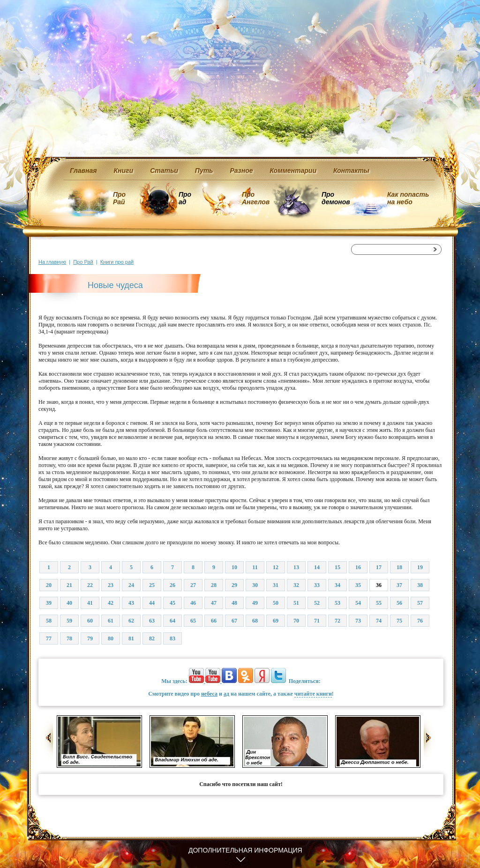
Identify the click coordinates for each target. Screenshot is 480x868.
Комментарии (293, 171)
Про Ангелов (256, 198)
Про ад (184, 198)
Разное (241, 171)
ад (226, 694)
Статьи (164, 171)
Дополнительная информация (245, 850)
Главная (83, 171)
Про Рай (119, 198)
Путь (204, 171)
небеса (209, 694)
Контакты (351, 171)
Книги (124, 171)
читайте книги (313, 694)
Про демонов (336, 198)
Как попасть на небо (408, 198)
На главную (52, 262)
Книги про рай (117, 262)
